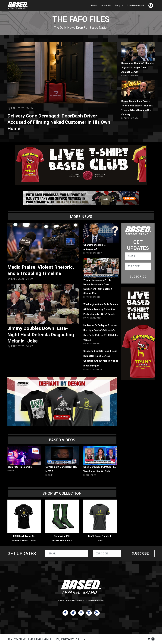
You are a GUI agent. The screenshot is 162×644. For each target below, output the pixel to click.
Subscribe (138, 276)
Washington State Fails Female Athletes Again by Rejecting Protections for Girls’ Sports (101, 309)
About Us (106, 6)
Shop (118, 6)
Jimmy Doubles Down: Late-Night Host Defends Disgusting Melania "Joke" (41, 335)
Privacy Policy (73, 639)
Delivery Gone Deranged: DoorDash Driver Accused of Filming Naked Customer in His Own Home (59, 122)
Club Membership (136, 6)
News (94, 6)
